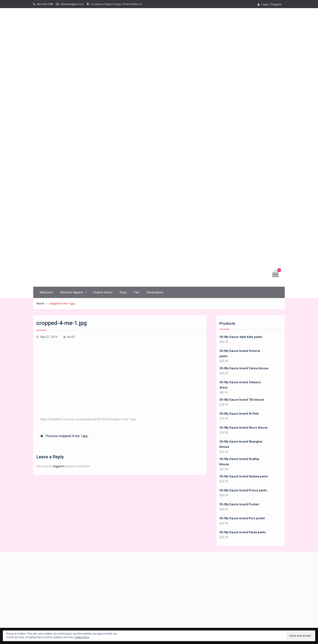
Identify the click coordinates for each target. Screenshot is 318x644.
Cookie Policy (82, 637)
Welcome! (46, 292)
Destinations (155, 292)
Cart (136, 292)
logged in (59, 466)
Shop (123, 292)
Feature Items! (103, 292)
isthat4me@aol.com (72, 4)
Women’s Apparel (71, 292)
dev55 (71, 337)
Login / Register (272, 4)
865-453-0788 (45, 4)
